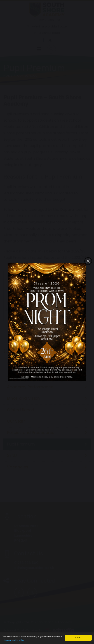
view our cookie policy (14, 640)
